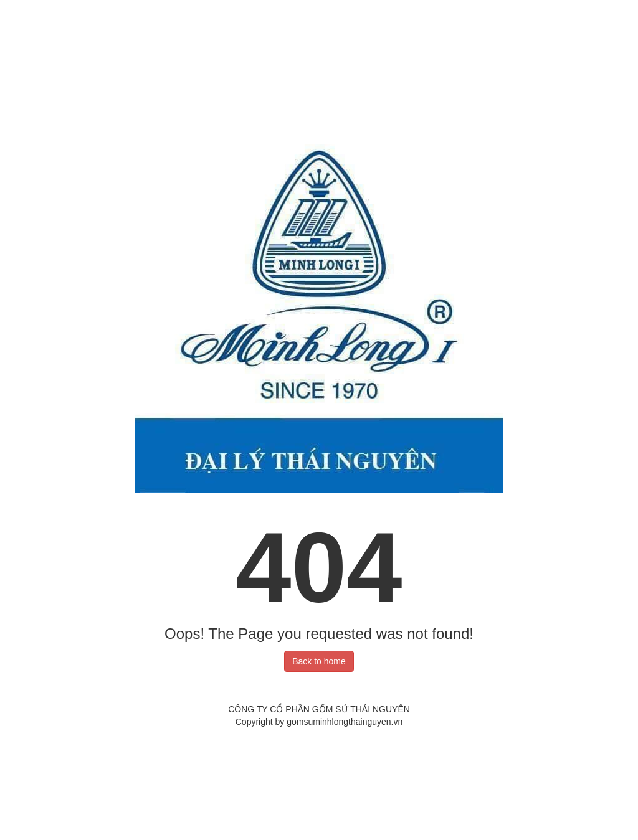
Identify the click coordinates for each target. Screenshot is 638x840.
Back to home (319, 661)
